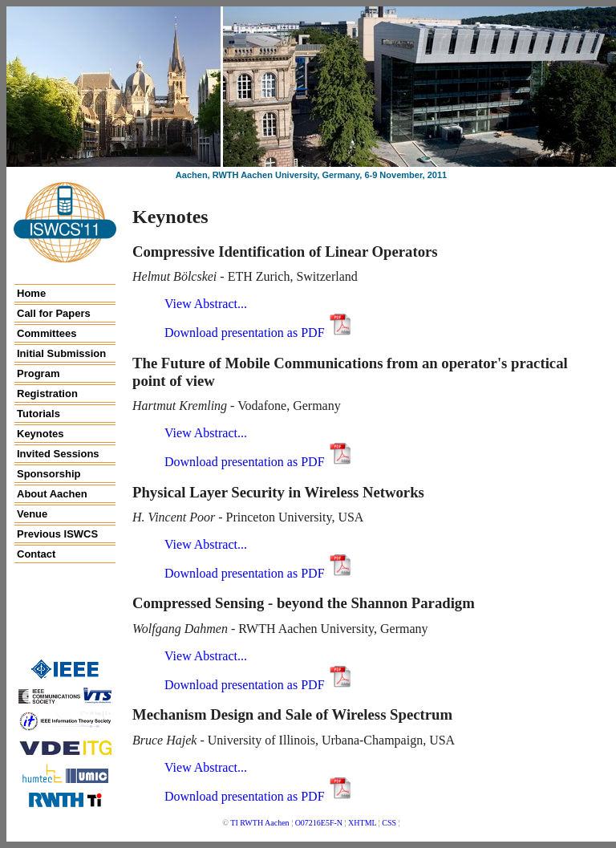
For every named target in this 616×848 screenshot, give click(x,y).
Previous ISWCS (57, 534)
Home (31, 293)
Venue (32, 514)
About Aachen (52, 494)
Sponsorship (49, 474)
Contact (36, 554)
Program (38, 373)
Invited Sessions (58, 454)
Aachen (277, 823)
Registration (47, 394)
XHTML (362, 823)
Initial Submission (61, 353)
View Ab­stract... (206, 304)
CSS (389, 823)
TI (234, 823)
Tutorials (38, 414)
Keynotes (41, 434)
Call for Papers (54, 313)
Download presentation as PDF (259, 333)
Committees (47, 333)
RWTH (251, 823)
